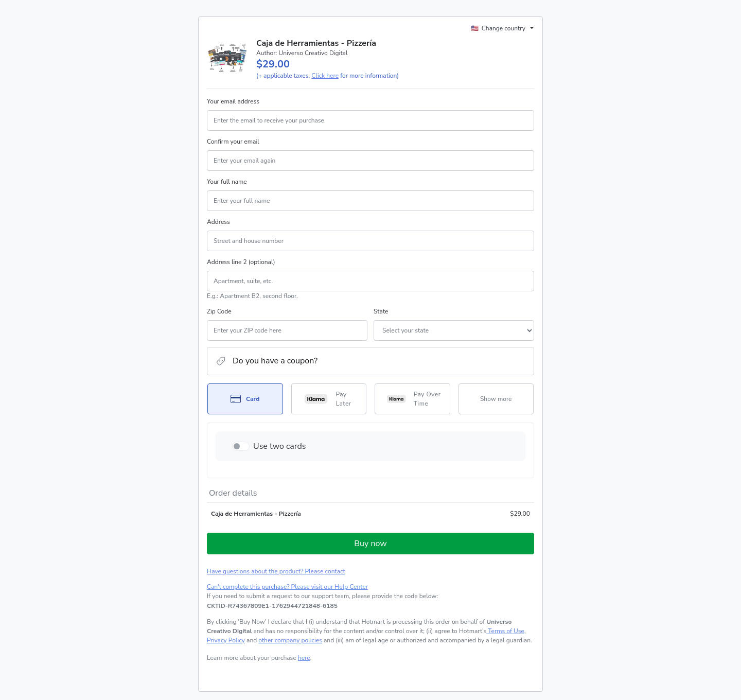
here (304, 658)
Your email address (233, 101)
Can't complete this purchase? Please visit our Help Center (287, 587)
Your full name (227, 182)
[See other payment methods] (496, 399)
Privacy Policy (226, 640)
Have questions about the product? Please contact (276, 571)
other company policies (290, 640)
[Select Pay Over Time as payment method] (412, 399)
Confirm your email (233, 142)
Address (218, 222)
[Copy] (272, 606)
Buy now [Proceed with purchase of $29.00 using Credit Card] (370, 544)
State (381, 311)
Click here (325, 76)
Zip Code (219, 311)
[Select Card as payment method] (245, 399)
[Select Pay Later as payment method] (329, 399)
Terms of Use (505, 631)
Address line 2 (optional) (241, 262)
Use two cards (280, 446)
